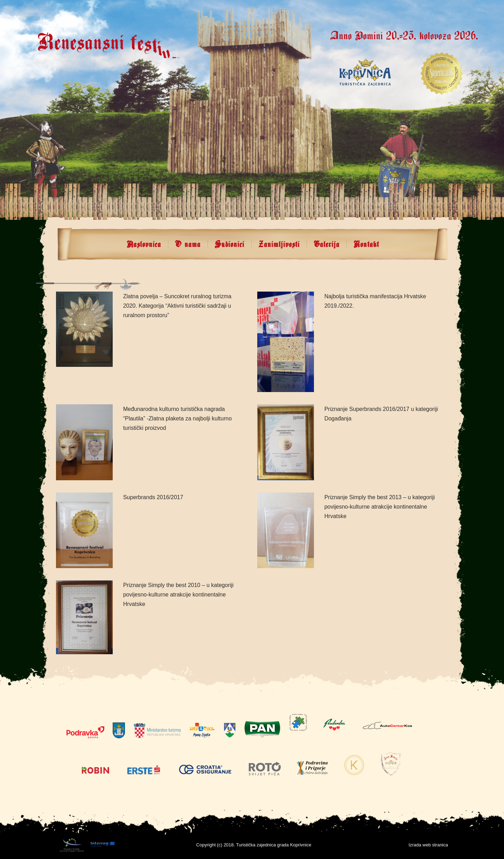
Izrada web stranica (428, 845)
